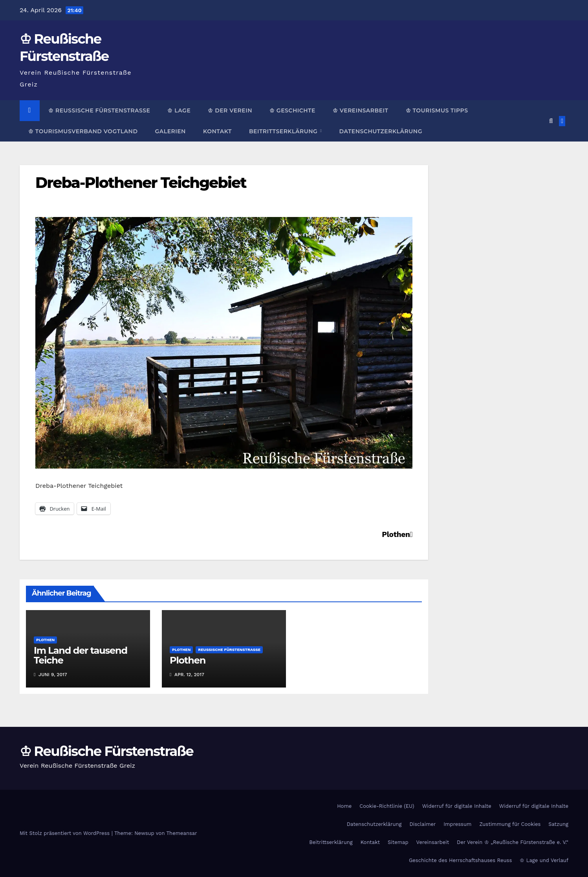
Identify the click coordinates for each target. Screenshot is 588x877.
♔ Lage (179, 110)
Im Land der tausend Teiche (81, 655)
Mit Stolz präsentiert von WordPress (66, 833)
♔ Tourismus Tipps (437, 110)
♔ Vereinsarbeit (361, 110)
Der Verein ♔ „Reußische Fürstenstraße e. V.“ (513, 842)
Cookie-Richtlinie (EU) (387, 806)
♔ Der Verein (230, 110)
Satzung (558, 824)
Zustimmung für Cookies (510, 824)
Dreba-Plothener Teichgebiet (141, 183)
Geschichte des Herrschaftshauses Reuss (460, 860)
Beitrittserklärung (284, 131)
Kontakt (217, 131)
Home (344, 806)
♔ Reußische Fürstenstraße (99, 110)
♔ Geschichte (292, 110)
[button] (551, 121)
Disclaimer (422, 824)
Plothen (397, 534)
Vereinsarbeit (433, 842)
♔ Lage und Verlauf (544, 860)
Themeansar (182, 833)
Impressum (457, 824)
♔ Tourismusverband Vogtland (83, 131)
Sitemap (398, 842)
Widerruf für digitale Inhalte (457, 806)
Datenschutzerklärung (380, 131)
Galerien (170, 131)
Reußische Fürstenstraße (229, 650)
